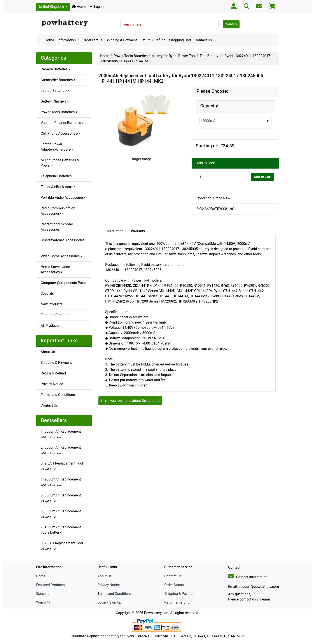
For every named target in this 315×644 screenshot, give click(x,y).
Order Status (92, 40)
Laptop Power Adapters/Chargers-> (57, 147)
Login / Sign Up (109, 602)
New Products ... (53, 304)
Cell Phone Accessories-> (60, 133)
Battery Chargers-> (55, 101)
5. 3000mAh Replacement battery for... (61, 498)
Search (231, 24)
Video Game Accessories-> (62, 256)
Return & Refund (153, 40)
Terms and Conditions (58, 395)
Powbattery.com (157, 613)
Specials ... (49, 293)
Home (79, 7)
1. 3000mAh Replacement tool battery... (61, 434)
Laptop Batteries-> (55, 91)
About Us (48, 352)
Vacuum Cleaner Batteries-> (62, 123)
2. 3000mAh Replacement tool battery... (61, 450)
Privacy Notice (52, 384)
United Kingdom (52, 7)
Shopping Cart (180, 40)
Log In (97, 7)
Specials (43, 594)
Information (67, 40)
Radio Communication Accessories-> (58, 211)
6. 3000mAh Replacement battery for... (61, 514)
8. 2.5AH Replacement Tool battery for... (62, 546)
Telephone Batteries (56, 176)
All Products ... (52, 326)
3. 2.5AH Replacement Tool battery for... (62, 466)
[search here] (170, 24)
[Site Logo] (77, 23)
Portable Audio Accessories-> (64, 198)
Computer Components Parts (63, 283)
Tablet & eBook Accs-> (58, 187)
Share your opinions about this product (130, 401)
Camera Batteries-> (56, 69)
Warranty (43, 602)
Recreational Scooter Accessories (57, 227)
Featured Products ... (57, 315)
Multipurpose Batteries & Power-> (60, 163)
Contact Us (203, 40)
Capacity (209, 106)
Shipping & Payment (121, 40)
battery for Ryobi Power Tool (174, 56)
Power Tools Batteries (131, 56)
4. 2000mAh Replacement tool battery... (61, 482)
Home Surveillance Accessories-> (55, 269)
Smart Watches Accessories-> (63, 243)
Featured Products (50, 585)
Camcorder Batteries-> (58, 80)
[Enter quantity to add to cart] (224, 177)
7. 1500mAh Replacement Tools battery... (61, 530)
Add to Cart (263, 177)
